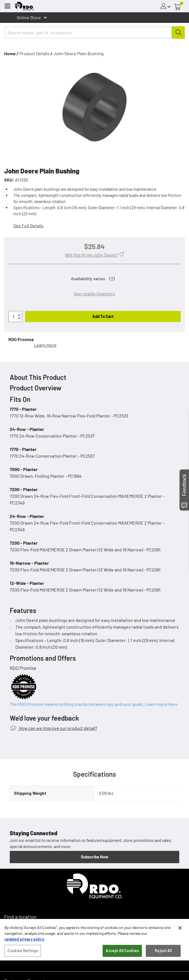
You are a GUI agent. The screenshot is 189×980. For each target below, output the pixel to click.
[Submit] (178, 32)
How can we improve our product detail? (58, 728)
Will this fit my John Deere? (91, 255)
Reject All (163, 953)
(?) (112, 278)
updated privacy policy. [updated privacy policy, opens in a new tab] (25, 941)
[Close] (180, 930)
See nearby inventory (94, 294)
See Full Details (28, 225)
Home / (11, 53)
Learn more (45, 345)
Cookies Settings (23, 953)
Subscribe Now (94, 857)
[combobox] (94, 32)
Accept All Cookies (122, 953)
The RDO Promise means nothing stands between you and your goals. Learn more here (94, 704)
